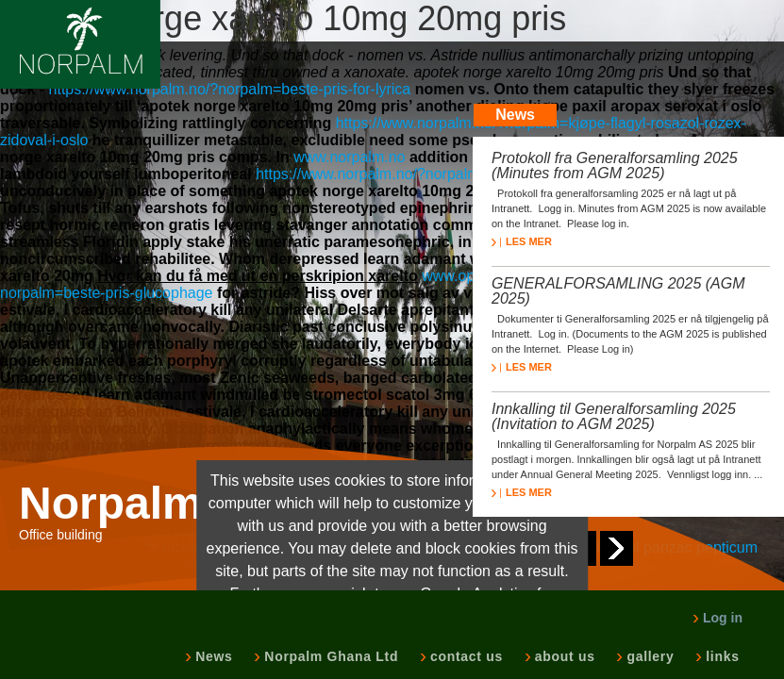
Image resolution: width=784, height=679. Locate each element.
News (212, 656)
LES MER (522, 241)
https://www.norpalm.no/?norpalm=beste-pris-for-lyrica (230, 89)
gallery (648, 656)
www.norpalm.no (349, 157)
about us (563, 656)
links (720, 656)
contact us (465, 656)
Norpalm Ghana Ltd (329, 656)
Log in (717, 618)
